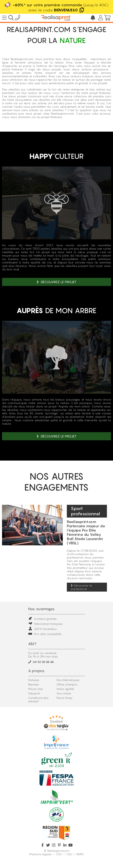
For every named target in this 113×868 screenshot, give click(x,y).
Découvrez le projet (57, 282)
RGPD (80, 854)
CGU (69, 854)
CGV (59, 854)
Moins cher (36, 689)
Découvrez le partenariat (82, 587)
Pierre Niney (64, 698)
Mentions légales (40, 854)
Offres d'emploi (67, 684)
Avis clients (64, 693)
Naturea (34, 680)
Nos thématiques (68, 680)
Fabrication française (45, 624)
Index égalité (65, 689)
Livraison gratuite (42, 619)
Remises (33, 684)
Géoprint (34, 693)
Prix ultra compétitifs (45, 634)
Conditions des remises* (38, 699)
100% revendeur (43, 629)
